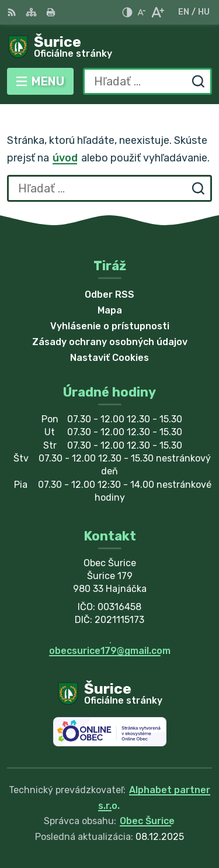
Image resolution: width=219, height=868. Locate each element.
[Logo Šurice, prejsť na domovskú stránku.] (109, 47)
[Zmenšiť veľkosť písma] (141, 12)
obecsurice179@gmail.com (110, 651)
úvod (65, 158)
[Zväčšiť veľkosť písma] (157, 12)
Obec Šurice (147, 821)
